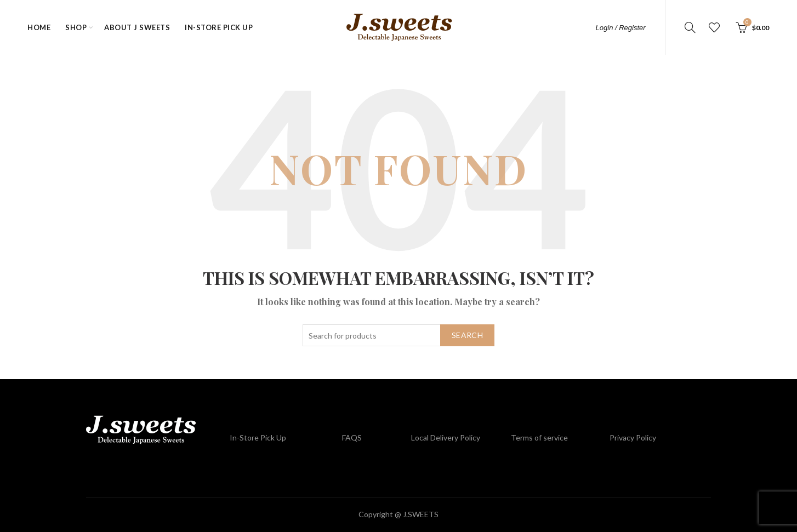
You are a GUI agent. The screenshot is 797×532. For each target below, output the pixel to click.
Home (39, 27)
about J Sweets (137, 27)
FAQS (352, 437)
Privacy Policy (633, 437)
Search (467, 335)
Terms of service (539, 437)
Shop (76, 27)
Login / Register (621, 28)
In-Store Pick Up (219, 27)
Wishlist (714, 27)
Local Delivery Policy (446, 437)
